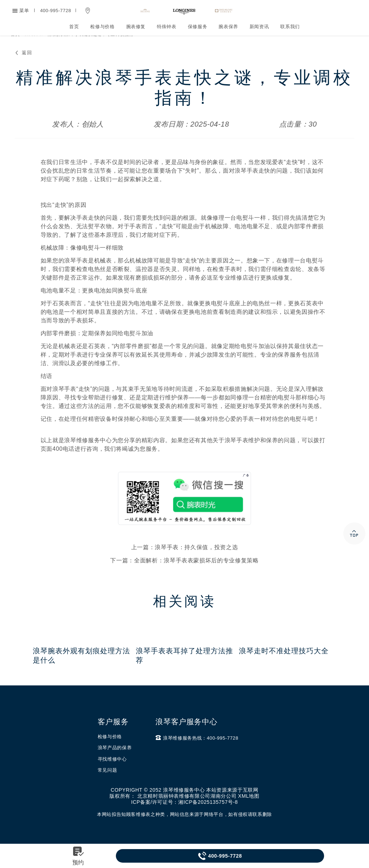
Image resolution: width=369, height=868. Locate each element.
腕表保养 (228, 27)
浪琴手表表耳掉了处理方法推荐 (184, 670)
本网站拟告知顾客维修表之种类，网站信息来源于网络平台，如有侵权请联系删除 (184, 829)
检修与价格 (102, 27)
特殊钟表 (167, 27)
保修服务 (198, 27)
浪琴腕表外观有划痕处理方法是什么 (81, 670)
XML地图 (249, 810)
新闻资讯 (259, 27)
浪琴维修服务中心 (88, 455)
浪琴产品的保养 (115, 762)
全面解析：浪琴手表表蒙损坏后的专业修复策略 (196, 575)
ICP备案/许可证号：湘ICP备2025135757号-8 (184, 816)
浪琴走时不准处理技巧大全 (284, 665)
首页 (74, 27)
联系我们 (290, 27)
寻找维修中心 (112, 773)
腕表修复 (136, 27)
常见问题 (107, 784)
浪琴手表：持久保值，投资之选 (196, 561)
